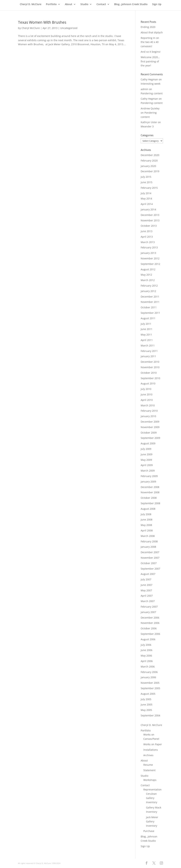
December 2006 (150, 618)
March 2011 (148, 345)
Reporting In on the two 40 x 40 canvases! (150, 42)
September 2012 (150, 264)
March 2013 (148, 242)
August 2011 (148, 318)
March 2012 (148, 280)
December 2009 (150, 422)
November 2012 (150, 258)
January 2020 (148, 166)
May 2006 (146, 656)
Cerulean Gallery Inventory (152, 798)
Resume (148, 765)
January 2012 (148, 291)
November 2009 (150, 427)
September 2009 (150, 438)
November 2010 (150, 367)
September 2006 (150, 634)
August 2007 (148, 574)
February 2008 (149, 541)
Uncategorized (69, 28)
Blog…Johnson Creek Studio (131, 4)
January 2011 (148, 356)
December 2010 (150, 362)
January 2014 (148, 209)
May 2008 (146, 525)
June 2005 (147, 704)
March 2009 (148, 471)
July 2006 (146, 645)
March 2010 (148, 405)
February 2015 (149, 188)
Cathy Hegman (149, 79)
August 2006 (148, 639)
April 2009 (147, 465)
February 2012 (149, 286)
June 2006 (147, 650)
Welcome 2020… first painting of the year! (150, 61)
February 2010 (149, 411)
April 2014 (147, 204)
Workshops (150, 780)
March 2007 (148, 601)
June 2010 (147, 394)
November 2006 (150, 623)
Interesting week (151, 84)
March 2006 (148, 667)
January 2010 (148, 416)
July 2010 (146, 389)
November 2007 (150, 558)
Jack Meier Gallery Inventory (152, 821)
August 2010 (148, 383)
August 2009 (148, 443)
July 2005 (146, 699)
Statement (149, 770)
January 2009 (148, 482)
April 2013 (147, 237)
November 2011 (150, 302)
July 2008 (146, 514)
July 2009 (146, 449)
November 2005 (150, 683)
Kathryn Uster (149, 122)
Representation (152, 789)
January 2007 (148, 612)
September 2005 (150, 688)
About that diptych (152, 32)
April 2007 (147, 596)
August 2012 (148, 269)
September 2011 (150, 313)
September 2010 (150, 378)
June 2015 (147, 182)
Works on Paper (153, 744)
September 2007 (150, 569)
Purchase (149, 831)
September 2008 (150, 503)
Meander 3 (147, 126)
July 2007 (146, 579)
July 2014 (146, 193)
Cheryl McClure (31, 28)
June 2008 (147, 520)
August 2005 (148, 694)
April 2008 (147, 530)
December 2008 (150, 487)
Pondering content (152, 93)
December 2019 (150, 171)
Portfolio (51, 4)
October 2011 (149, 307)
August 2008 (148, 509)
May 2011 (146, 335)
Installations (151, 750)
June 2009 (147, 454)
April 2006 (147, 661)
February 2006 (149, 672)
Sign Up (157, 4)
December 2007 (150, 552)
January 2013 (148, 253)
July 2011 (146, 324)
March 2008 (148, 536)
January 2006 (148, 677)
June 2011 (147, 329)
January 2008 (148, 547)
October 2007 (149, 563)
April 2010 (147, 400)
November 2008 (150, 492)
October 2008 (149, 498)
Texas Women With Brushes (42, 22)
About (69, 4)
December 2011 (150, 297)
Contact (101, 4)
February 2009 (149, 476)
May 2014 (146, 198)
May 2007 (146, 590)
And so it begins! (151, 52)
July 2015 (146, 177)
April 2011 (147, 340)
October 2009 (149, 433)
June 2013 (147, 231)
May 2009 (146, 460)
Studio (84, 4)
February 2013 (149, 247)
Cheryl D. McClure (31, 4)
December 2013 (150, 215)
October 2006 (149, 628)
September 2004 (150, 715)
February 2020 (149, 161)
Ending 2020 (148, 27)
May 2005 (146, 710)
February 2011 (149, 351)
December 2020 (150, 155)
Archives (148, 755)
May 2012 (146, 275)
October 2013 (149, 226)
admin (144, 89)
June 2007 (147, 585)
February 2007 (149, 607)
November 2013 (150, 220)
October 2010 (149, 373)
